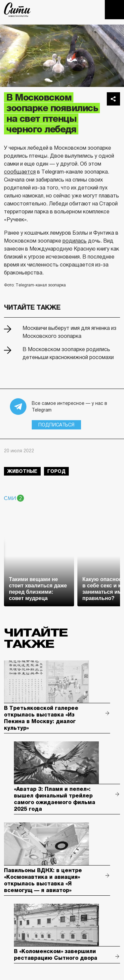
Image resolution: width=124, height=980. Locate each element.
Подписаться (56, 425)
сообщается (20, 172)
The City (17, 10)
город (56, 471)
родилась (75, 241)
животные (22, 471)
